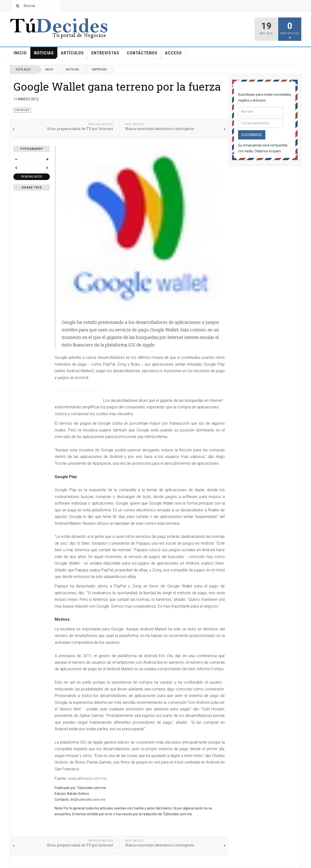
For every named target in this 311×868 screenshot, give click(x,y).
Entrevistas (105, 53)
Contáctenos (144, 55)
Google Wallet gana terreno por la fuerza (117, 86)
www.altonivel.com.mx (87, 778)
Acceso (173, 53)
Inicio (20, 53)
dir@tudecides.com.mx (88, 799)
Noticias (46, 55)
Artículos (74, 55)
